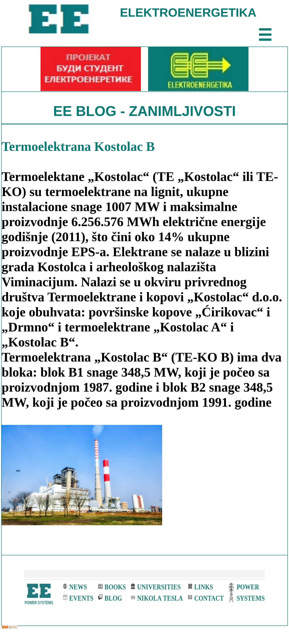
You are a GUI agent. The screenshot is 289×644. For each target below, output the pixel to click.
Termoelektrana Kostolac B (78, 146)
